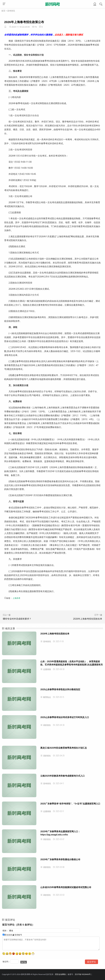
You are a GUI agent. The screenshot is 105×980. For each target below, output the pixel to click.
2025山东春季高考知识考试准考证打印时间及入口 (65, 717)
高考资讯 (11, 11)
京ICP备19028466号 (83, 974)
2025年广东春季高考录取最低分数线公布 (60, 859)
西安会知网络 (60, 974)
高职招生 (46, 725)
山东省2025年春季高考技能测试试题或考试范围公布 (66, 887)
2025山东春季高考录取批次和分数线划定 (60, 689)
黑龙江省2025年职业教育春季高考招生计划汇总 (64, 748)
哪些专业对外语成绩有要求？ (17, 619)
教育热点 (46, 697)
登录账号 (17, 935)
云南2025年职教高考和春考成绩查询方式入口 (62, 776)
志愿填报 (46, 669)
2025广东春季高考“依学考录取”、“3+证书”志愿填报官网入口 (70, 804)
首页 (3, 11)
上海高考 (16, 598)
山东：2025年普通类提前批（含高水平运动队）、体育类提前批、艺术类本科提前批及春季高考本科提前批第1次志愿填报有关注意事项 (72, 665)
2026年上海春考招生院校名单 (88, 619)
